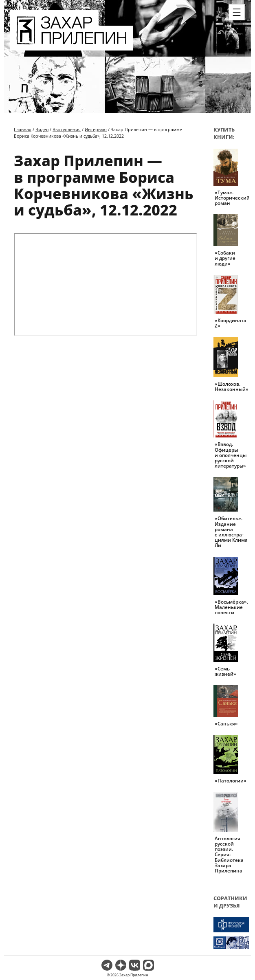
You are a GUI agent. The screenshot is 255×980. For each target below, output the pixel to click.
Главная (23, 129)
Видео (42, 129)
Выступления (67, 129)
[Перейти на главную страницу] (71, 46)
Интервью (96, 129)
